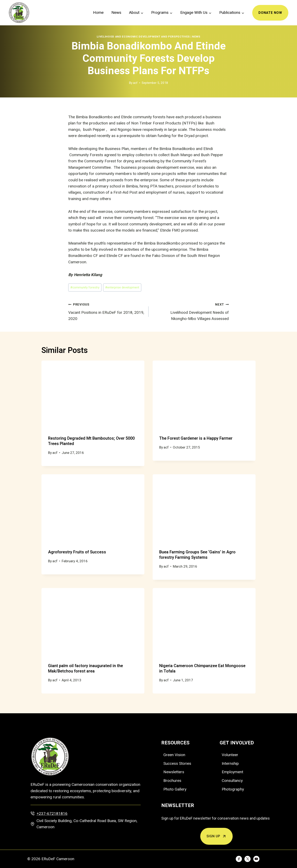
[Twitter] (247, 859)
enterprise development (122, 287)
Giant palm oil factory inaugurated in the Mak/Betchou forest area (85, 668)
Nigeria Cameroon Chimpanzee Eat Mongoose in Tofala (202, 668)
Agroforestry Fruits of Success (77, 552)
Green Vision (174, 755)
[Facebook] (239, 859)
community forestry (85, 287)
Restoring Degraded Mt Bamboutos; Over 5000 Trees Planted (91, 441)
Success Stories (177, 763)
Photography (233, 789)
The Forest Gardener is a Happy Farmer (196, 438)
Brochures (172, 781)
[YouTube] (256, 859)
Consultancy (232, 781)
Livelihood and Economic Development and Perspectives (143, 37)
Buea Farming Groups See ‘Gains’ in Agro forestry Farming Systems (197, 555)
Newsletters (174, 772)
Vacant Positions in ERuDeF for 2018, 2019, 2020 (106, 311)
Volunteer (230, 755)
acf (135, 83)
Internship (230, 763)
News (116, 13)
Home (98, 13)
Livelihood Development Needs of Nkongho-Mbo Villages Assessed (191, 311)
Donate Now (270, 13)
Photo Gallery (175, 789)
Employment (232, 772)
